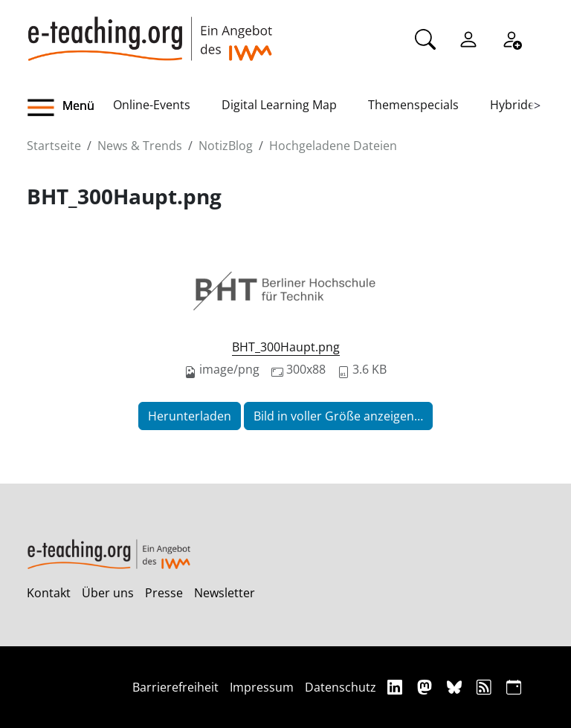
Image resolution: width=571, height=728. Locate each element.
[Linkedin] (397, 687)
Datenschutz (341, 687)
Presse (164, 593)
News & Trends (140, 146)
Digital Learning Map (279, 105)
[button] (70, 108)
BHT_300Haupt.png (286, 347)
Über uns (108, 593)
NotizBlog (226, 146)
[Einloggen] (468, 38)
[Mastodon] (426, 687)
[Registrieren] (512, 38)
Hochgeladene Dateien (333, 146)
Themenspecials (413, 105)
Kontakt (49, 593)
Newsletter (225, 593)
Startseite (54, 146)
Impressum (262, 687)
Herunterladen (190, 416)
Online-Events (152, 105)
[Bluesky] (456, 687)
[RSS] (486, 687)
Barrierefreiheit (175, 687)
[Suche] (425, 38)
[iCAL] (514, 687)
